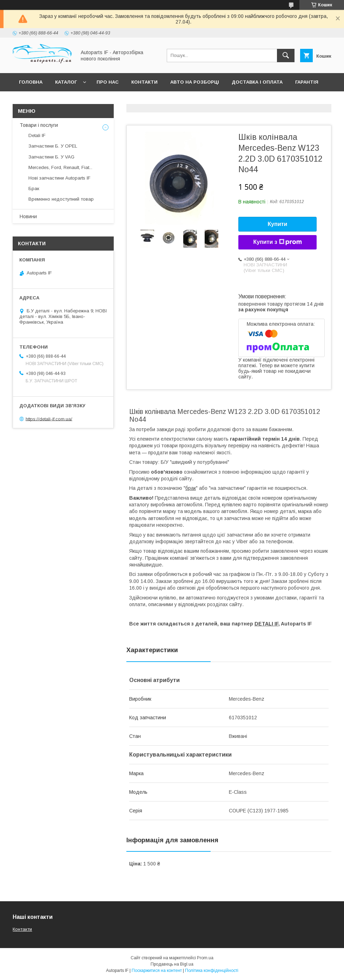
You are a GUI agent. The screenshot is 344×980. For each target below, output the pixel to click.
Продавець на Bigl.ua (172, 964)
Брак (34, 189)
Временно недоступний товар (61, 199)
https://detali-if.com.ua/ (49, 419)
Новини (28, 216)
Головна (31, 82)
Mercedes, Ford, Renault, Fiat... (60, 167)
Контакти (144, 82)
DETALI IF (266, 624)
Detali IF (37, 135)
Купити (278, 224)
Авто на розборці (195, 82)
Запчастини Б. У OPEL (53, 146)
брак (191, 488)
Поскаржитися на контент (157, 971)
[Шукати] (286, 56)
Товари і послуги (39, 125)
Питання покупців (44, 100)
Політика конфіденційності (212, 971)
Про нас (108, 82)
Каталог (66, 82)
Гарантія (307, 82)
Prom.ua (205, 958)
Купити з (277, 242)
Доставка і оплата (257, 82)
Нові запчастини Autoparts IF (59, 178)
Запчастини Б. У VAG (51, 157)
